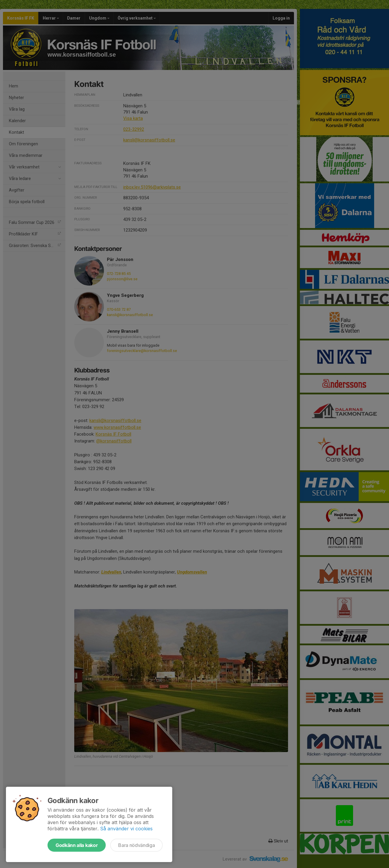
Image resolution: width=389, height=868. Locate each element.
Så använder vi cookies (126, 829)
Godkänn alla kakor (77, 845)
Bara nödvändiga (136, 845)
